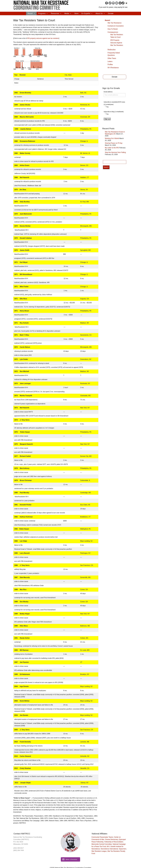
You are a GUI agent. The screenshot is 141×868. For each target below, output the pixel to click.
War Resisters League (99, 851)
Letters (110, 61)
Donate (111, 13)
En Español (87, 13)
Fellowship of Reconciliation (114, 842)
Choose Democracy (112, 839)
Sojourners (123, 849)
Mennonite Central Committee (102, 844)
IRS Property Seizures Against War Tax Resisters (117, 43)
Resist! (31, 13)
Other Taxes (112, 58)
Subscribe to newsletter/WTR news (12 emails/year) (114, 103)
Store (76, 13)
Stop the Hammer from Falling (115, 152)
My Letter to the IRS (112, 148)
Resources (56, 13)
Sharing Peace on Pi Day (114, 143)
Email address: (115, 94)
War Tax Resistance (115, 23)
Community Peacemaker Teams (102, 837)
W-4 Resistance (113, 68)
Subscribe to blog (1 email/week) (114, 112)
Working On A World (112, 138)
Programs (43, 13)
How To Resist (113, 29)
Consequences (113, 32)
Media (68, 13)
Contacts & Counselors (116, 26)
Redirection (112, 50)
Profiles (110, 64)
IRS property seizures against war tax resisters (43, 38)
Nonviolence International (109, 849)
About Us (100, 13)
